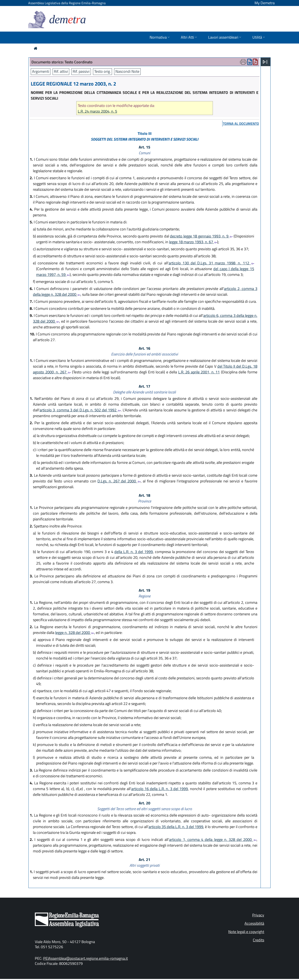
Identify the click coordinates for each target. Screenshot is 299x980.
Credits (258, 940)
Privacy (258, 915)
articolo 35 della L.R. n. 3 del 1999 (176, 827)
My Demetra (265, 3)
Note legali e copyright (246, 932)
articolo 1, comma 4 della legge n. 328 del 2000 (213, 839)
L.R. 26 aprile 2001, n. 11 (199, 372)
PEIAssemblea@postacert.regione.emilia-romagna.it (85, 958)
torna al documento (241, 124)
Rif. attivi (61, 71)
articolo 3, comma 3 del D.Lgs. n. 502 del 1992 (80, 410)
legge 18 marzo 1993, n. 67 (193, 242)
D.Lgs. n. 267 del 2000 (119, 481)
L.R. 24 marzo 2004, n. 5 (97, 111)
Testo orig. (102, 71)
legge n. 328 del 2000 (75, 633)
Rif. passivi (81, 71)
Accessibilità (254, 923)
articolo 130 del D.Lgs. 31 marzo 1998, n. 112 (211, 263)
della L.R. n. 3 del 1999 (134, 552)
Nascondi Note (127, 71)
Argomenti (41, 71)
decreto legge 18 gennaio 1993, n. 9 (201, 236)
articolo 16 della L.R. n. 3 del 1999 (160, 789)
